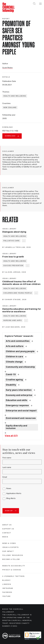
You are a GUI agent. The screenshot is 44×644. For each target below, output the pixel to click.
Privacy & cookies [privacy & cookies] (12, 570)
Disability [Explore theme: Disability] (11, 385)
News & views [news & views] (9, 543)
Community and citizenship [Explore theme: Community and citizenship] (20, 367)
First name (7, 458)
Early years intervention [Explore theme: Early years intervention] (19, 390)
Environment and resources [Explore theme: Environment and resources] (21, 418)
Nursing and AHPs (13, 320)
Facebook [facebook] (7, 592)
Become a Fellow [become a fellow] (11, 559)
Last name (7, 467)
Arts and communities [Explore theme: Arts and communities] (18, 341)
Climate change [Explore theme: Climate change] (14, 362)
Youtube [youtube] (7, 596)
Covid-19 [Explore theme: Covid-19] (11, 375)
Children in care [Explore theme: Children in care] (14, 357)
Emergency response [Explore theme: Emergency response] (17, 406)
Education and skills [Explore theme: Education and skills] (17, 400)
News (9, 489)
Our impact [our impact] (8, 551)
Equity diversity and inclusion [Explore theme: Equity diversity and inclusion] (16, 427)
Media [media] (5, 537)
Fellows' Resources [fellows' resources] (13, 555)
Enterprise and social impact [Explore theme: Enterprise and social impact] (21, 411)
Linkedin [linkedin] (7, 584)
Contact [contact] (7, 533)
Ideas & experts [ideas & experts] (11, 547)
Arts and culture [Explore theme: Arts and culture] (15, 346)
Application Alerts (14, 493)
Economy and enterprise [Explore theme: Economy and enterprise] (19, 395)
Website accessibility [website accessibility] (14, 566)
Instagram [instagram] (8, 588)
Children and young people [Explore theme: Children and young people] (20, 351)
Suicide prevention (13, 266)
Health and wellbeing (15, 96)
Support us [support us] (8, 529)
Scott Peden (8, 68)
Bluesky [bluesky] (7, 580)
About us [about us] (7, 525)
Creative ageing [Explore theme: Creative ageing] (14, 380)
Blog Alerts (11, 498)
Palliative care (12, 241)
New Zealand (10, 108)
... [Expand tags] (24, 241)
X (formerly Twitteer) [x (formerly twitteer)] (14, 576)
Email (5, 477)
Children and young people (18, 293)
